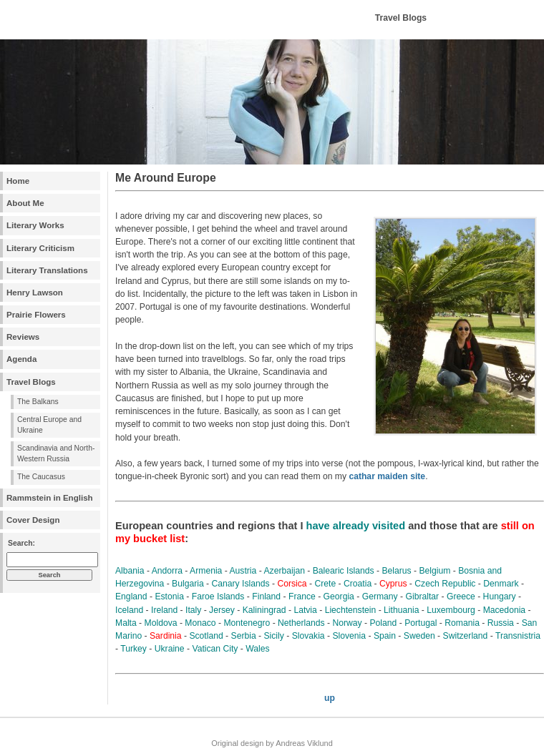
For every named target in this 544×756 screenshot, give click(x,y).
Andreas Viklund (304, 743)
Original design (237, 743)
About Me (25, 203)
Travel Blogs (31, 382)
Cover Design (33, 520)
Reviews (23, 337)
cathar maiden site (387, 476)
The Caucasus (41, 477)
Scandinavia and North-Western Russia (56, 453)
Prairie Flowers (36, 315)
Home (18, 181)
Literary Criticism (40, 248)
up (330, 698)
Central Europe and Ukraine (49, 425)
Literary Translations (47, 270)
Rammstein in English (50, 498)
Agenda (21, 359)
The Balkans (38, 402)
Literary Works (35, 225)
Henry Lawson (35, 293)
